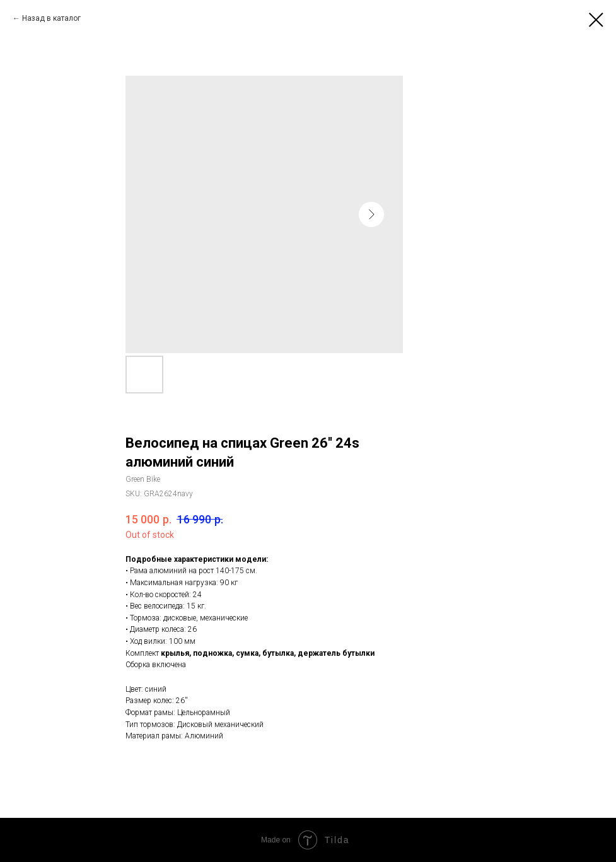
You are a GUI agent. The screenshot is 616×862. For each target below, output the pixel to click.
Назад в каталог (51, 18)
